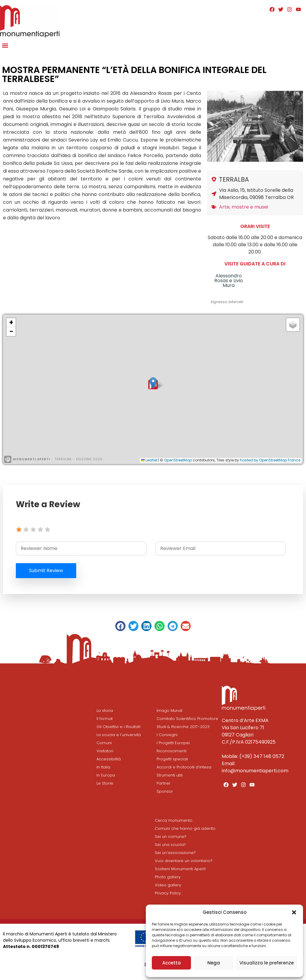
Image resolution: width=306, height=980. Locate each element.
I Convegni (167, 735)
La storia (105, 711)
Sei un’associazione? (175, 853)
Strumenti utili (170, 775)
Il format (105, 719)
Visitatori (105, 751)
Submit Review (46, 570)
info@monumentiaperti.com (255, 771)
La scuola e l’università (119, 735)
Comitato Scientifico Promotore (187, 719)
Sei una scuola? (170, 845)
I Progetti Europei (173, 743)
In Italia (103, 767)
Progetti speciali (172, 759)
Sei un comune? (171, 837)
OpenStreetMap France (280, 460)
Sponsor (165, 791)
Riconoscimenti (172, 751)
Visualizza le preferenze (267, 963)
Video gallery (168, 885)
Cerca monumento (174, 820)
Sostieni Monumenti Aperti (180, 869)
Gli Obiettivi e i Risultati (118, 727)
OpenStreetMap (178, 460)
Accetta (172, 963)
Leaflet (149, 460)
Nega (214, 963)
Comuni (104, 743)
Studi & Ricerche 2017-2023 (183, 727)
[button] (294, 912)
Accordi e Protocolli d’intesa (184, 767)
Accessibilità (109, 759)
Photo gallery (168, 877)
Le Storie (105, 783)
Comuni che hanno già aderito (185, 828)
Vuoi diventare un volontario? (184, 861)
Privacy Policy (168, 893)
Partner (164, 783)
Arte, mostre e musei (244, 207)
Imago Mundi (169, 711)
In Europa (106, 775)
